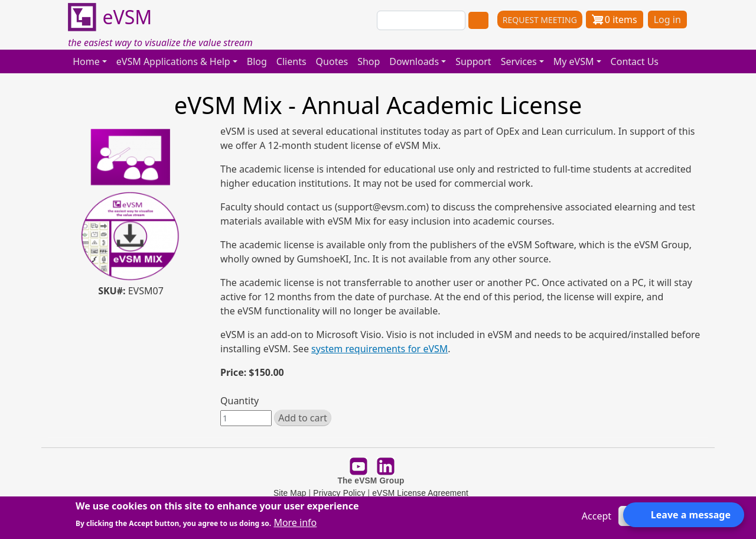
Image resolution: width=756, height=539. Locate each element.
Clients (291, 61)
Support (473, 61)
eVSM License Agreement (420, 493)
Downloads (414, 61)
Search (478, 20)
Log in (667, 20)
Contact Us (635, 61)
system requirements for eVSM (379, 349)
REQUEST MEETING (540, 20)
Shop (369, 61)
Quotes (332, 61)
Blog (257, 61)
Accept (597, 516)
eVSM (110, 18)
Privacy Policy (339, 493)
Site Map (290, 493)
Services (519, 61)
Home (86, 61)
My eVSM (574, 61)
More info (295, 522)
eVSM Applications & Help (173, 61)
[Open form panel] (684, 515)
